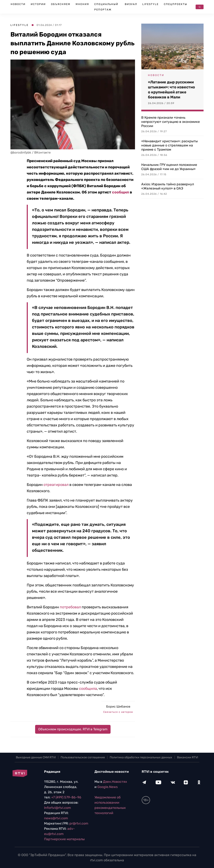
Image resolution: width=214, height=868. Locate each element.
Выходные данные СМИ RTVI (36, 757)
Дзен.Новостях (115, 782)
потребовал (70, 607)
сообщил (120, 192)
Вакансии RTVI (188, 757)
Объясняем (61, 4)
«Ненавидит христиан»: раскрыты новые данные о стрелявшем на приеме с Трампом (169, 145)
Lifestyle (150, 4)
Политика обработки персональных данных (141, 757)
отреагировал (56, 485)
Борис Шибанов (118, 707)
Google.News (108, 787)
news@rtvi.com (56, 818)
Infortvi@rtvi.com (57, 808)
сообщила (88, 689)
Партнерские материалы (64, 839)
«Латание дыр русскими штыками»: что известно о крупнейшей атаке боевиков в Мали (171, 90)
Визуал (131, 4)
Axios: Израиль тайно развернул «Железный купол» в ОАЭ (168, 186)
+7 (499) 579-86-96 (66, 797)
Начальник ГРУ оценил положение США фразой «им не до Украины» (169, 167)
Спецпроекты (176, 4)
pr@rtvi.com (79, 823)
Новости (18, 4)
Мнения (82, 4)
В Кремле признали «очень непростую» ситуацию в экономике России (171, 122)
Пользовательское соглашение (83, 757)
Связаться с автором (118, 712)
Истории (38, 4)
